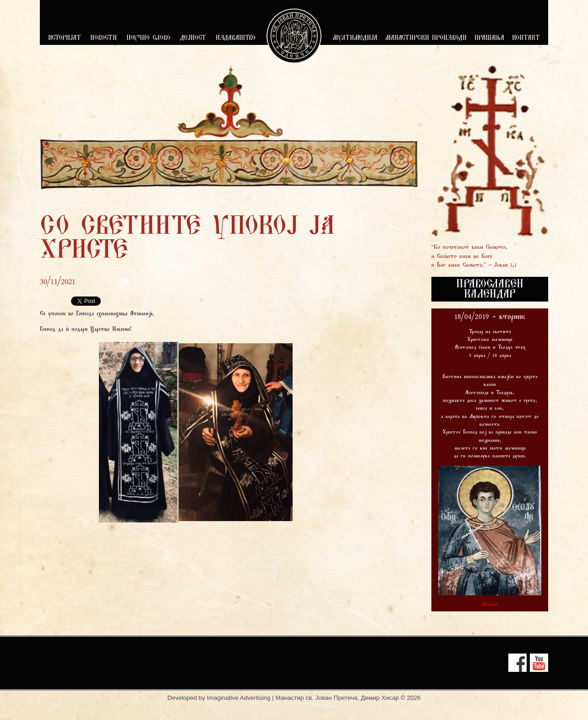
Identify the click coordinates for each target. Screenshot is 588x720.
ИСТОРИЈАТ (65, 38)
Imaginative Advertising (239, 698)
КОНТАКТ (526, 38)
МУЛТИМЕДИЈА (355, 38)
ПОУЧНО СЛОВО (148, 38)
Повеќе (490, 605)
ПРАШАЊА (489, 38)
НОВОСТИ (103, 38)
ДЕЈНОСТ (193, 38)
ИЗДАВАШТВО (236, 38)
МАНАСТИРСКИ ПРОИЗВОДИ (426, 38)
